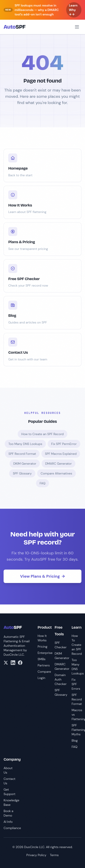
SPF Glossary (22, 473)
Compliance (12, 828)
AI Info (8, 822)
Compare (44, 672)
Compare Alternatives (56, 473)
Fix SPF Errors (76, 684)
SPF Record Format (22, 454)
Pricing (42, 647)
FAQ (42, 483)
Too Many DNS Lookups (25, 444)
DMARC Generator (58, 464)
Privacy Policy (36, 855)
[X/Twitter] (6, 663)
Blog (75, 740)
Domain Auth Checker (61, 679)
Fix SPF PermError (64, 444)
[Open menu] (77, 27)
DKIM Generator (25, 464)
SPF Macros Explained (61, 454)
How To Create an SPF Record (77, 645)
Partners (44, 665)
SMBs (41, 659)
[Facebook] (20, 663)
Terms (54, 855)
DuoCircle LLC (14, 655)
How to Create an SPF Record (42, 434)
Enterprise (45, 653)
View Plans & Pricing (42, 576)
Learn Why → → (73, 10)
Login (41, 678)
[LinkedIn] (13, 663)
